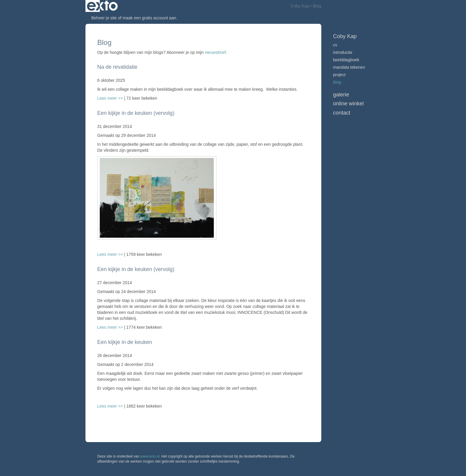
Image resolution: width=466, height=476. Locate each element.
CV (335, 45)
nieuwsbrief (215, 52)
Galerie (341, 95)
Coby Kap (300, 6)
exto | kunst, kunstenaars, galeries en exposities (102, 6)
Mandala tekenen (349, 67)
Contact (342, 113)
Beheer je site (104, 18)
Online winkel (349, 104)
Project (339, 75)
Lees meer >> (111, 98)
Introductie (343, 52)
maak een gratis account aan (149, 18)
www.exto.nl (150, 456)
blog (337, 82)
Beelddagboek (346, 60)
